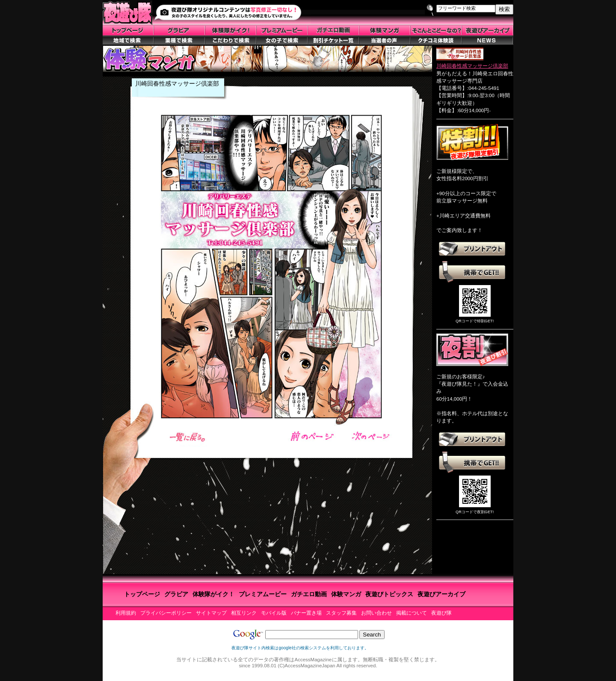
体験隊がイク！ (213, 594)
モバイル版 (274, 613)
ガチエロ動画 (309, 594)
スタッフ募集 (341, 613)
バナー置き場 (306, 613)
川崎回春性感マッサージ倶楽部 (472, 66)
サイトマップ (211, 613)
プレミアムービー (263, 594)
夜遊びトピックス (389, 594)
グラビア (176, 594)
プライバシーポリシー (166, 613)
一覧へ (189, 437)
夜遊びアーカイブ (441, 594)
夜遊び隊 (441, 613)
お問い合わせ (376, 613)
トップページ (142, 594)
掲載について (412, 613)
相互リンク (244, 613)
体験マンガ (346, 594)
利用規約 (126, 613)
